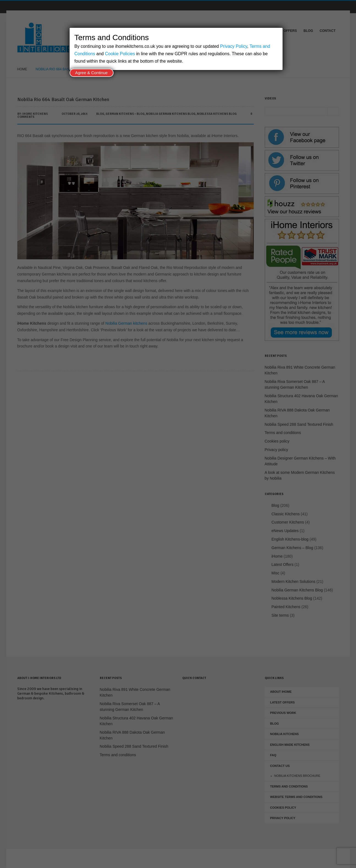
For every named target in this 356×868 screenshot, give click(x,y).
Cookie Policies (120, 54)
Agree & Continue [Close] (91, 73)
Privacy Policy (234, 46)
